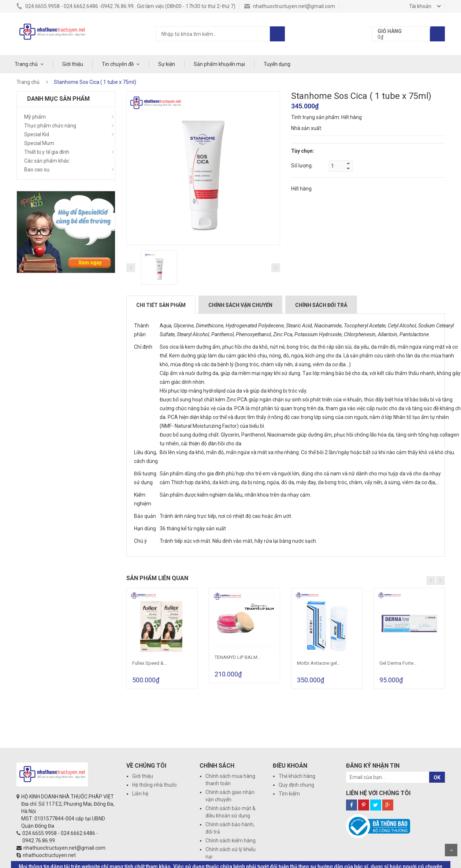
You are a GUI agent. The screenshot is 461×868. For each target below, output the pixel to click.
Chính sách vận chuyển (240, 305)
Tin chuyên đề (118, 64)
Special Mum (39, 143)
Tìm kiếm (289, 794)
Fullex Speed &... (150, 663)
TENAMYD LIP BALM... (238, 657)
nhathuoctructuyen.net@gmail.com (290, 6)
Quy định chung (296, 785)
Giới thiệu (73, 64)
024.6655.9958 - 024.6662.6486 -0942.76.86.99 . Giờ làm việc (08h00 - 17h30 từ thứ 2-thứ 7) (126, 6)
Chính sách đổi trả (321, 305)
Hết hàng (301, 189)
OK (437, 778)
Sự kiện (167, 64)
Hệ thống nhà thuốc (155, 785)
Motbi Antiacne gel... (319, 663)
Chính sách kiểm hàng (230, 841)
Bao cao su (37, 170)
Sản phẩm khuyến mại (219, 64)
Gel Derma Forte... (398, 663)
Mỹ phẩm (35, 117)
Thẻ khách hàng (297, 776)
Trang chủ (26, 64)
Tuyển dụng (277, 64)
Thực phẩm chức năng (50, 126)
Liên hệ (140, 794)
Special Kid (37, 134)
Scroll (451, 850)
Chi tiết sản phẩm (161, 305)
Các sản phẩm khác (47, 161)
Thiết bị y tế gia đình (47, 152)
